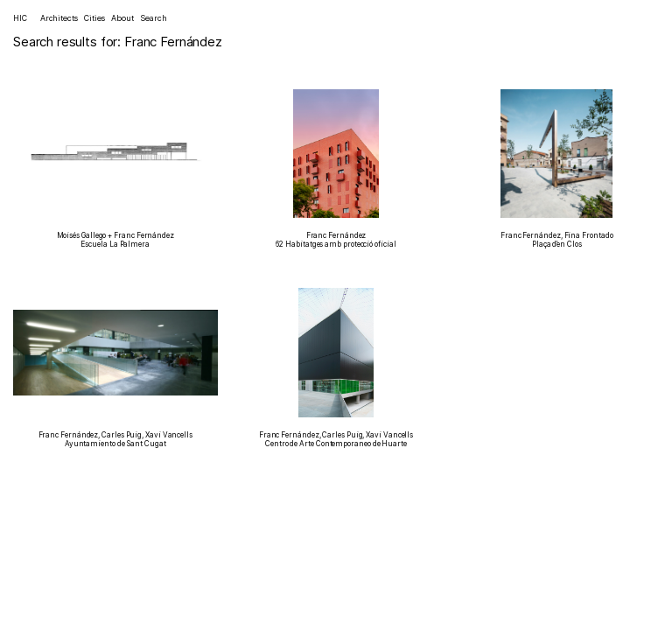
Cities (94, 18)
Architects (59, 18)
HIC (20, 18)
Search (153, 18)
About (122, 18)
